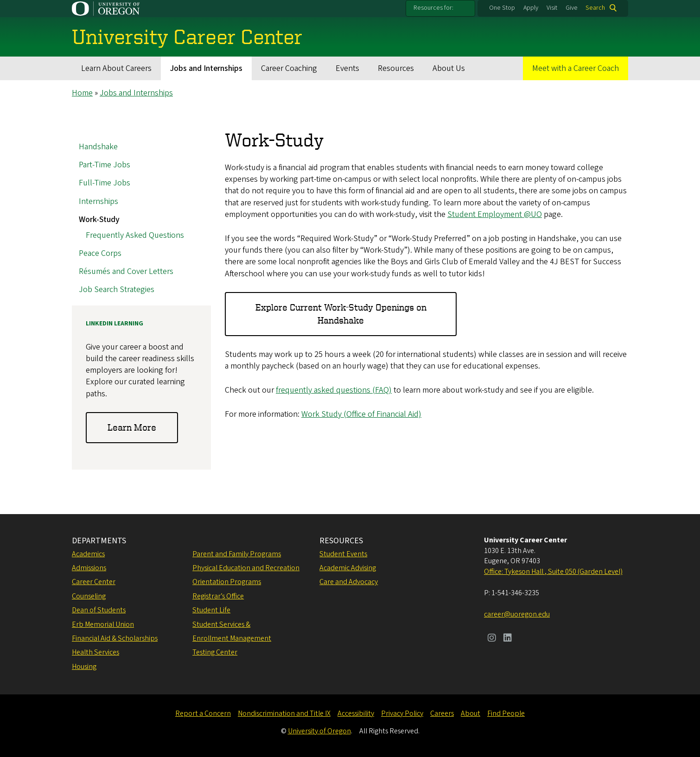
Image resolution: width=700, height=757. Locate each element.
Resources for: (433, 8)
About (471, 713)
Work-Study (99, 219)
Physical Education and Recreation (246, 568)
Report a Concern (203, 713)
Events (347, 68)
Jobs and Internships (206, 68)
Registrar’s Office (218, 596)
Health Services (95, 652)
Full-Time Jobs (105, 183)
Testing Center (215, 652)
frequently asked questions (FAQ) (334, 391)
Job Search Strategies (117, 290)
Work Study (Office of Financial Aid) (361, 415)
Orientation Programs (227, 582)
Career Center (94, 582)
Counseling (89, 596)
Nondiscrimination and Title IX (284, 713)
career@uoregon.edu (517, 614)
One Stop (502, 8)
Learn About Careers (116, 68)
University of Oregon (319, 731)
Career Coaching (289, 68)
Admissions (89, 568)
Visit (552, 8)
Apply (531, 8)
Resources (396, 68)
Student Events (343, 554)
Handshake (98, 147)
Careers (442, 713)
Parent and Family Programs (237, 554)
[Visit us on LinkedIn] (508, 639)
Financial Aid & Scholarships (115, 638)
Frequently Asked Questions (135, 235)
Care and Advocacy (349, 582)
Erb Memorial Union (103, 624)
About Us (449, 68)
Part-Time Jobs (105, 165)
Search (595, 8)
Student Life (211, 610)
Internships (99, 201)
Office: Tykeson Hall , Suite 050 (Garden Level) (553, 572)
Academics (88, 554)
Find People (506, 713)
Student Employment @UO (495, 214)
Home (82, 93)
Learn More (132, 428)
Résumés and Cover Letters (126, 271)
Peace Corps (100, 253)
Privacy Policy (402, 713)
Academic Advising (348, 568)
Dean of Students (99, 610)
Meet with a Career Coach (576, 68)
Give (572, 8)
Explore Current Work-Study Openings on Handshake (341, 314)
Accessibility (356, 713)
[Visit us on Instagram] (492, 639)
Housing (84, 667)
